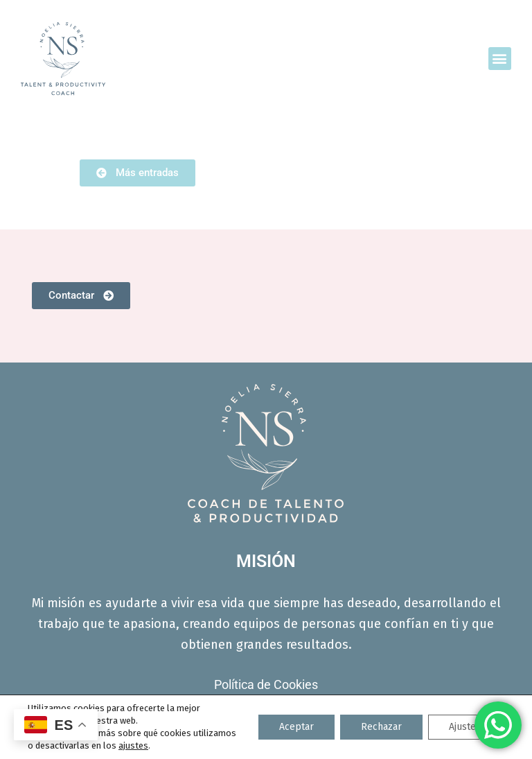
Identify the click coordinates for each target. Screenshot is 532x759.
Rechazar (381, 727)
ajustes (133, 745)
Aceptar (296, 727)
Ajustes (465, 727)
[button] (500, 59)
